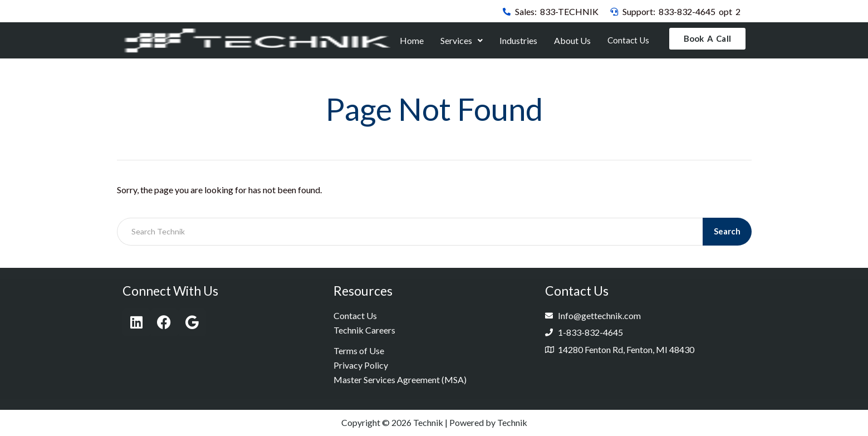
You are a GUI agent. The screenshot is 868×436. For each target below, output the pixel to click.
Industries (519, 40)
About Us (573, 40)
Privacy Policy (361, 366)
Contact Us (629, 41)
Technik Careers (364, 330)
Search (727, 232)
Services (462, 40)
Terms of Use (359, 351)
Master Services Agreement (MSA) (400, 380)
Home (412, 40)
